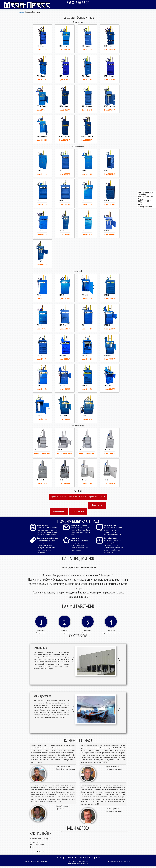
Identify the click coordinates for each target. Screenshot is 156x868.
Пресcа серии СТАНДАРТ (78, 497)
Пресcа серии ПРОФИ (97, 497)
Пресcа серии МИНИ (59, 497)
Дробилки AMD (78, 511)
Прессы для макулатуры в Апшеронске (37, 861)
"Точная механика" (59, 511)
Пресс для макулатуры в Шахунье (78, 861)
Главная (21, 12)
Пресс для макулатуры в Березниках (119, 861)
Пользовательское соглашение (78, 864)
